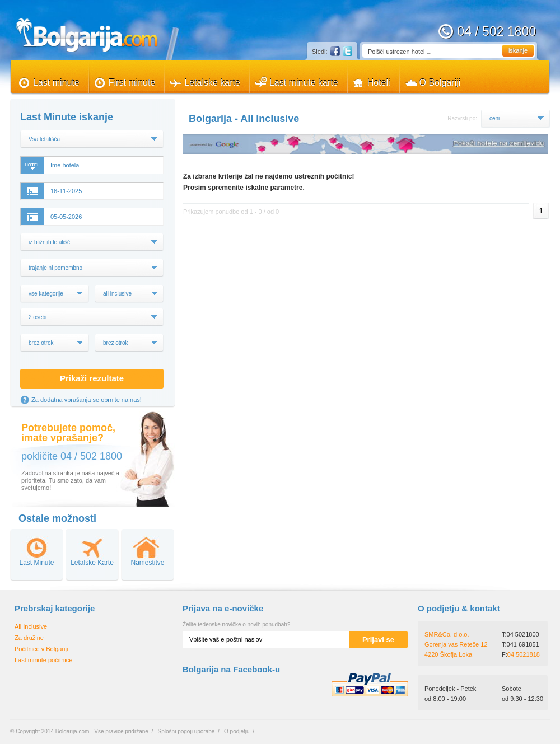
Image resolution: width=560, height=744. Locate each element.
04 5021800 (523, 634)
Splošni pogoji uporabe (186, 731)
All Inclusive (31, 626)
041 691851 (523, 644)
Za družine (29, 638)
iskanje (518, 50)
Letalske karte (212, 83)
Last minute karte (304, 83)
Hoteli (379, 83)
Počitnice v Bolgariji (41, 649)
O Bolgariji (440, 83)
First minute (132, 83)
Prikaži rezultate (92, 378)
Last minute (56, 83)
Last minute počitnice (43, 660)
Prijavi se (378, 640)
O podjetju (237, 731)
